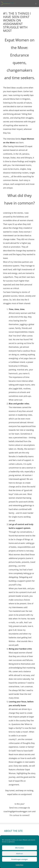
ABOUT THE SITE (13, 831)
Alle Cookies (19, 848)
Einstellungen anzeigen (19, 859)
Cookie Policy (19, 865)
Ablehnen (19, 854)
